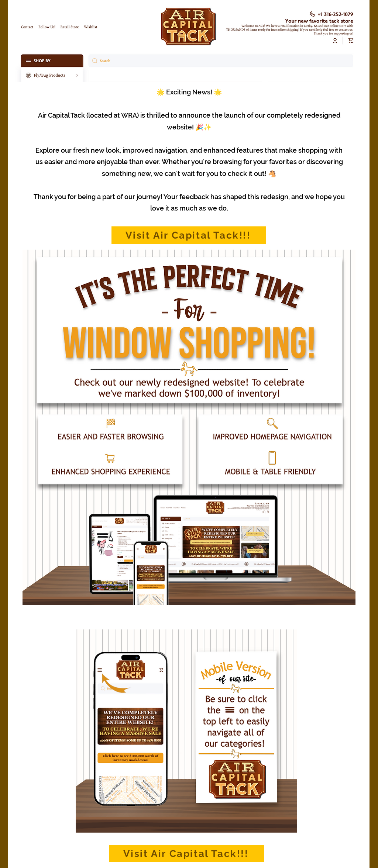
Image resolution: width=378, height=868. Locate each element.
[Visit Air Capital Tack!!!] (189, 235)
